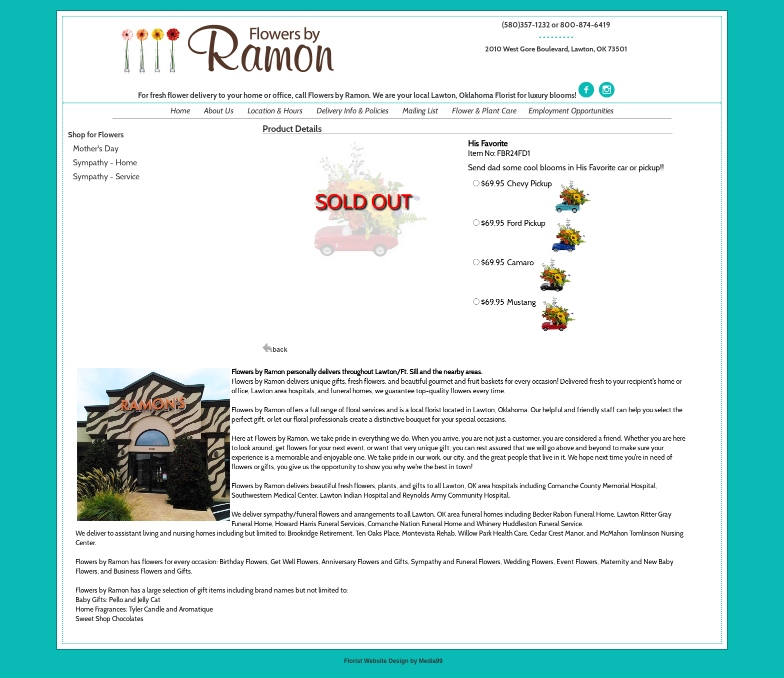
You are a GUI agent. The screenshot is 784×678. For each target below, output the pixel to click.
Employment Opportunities (571, 111)
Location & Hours (275, 111)
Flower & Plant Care (484, 111)
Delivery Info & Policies (352, 111)
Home (180, 111)
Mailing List (420, 111)
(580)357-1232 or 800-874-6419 (556, 25)
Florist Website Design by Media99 (393, 661)
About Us (219, 111)
